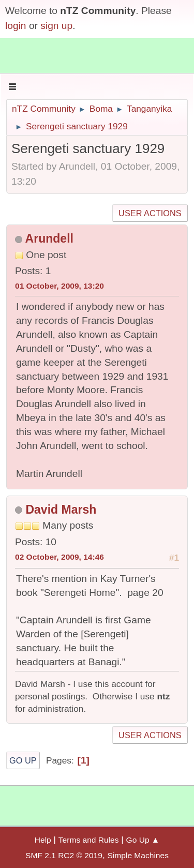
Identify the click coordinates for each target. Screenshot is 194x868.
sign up (56, 26)
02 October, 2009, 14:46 (59, 557)
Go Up (23, 760)
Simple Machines (138, 855)
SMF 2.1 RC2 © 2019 (64, 855)
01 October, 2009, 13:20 (59, 286)
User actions (150, 213)
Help (43, 840)
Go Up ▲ (143, 840)
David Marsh (61, 510)
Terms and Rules (89, 840)
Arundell (49, 238)
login (16, 26)
